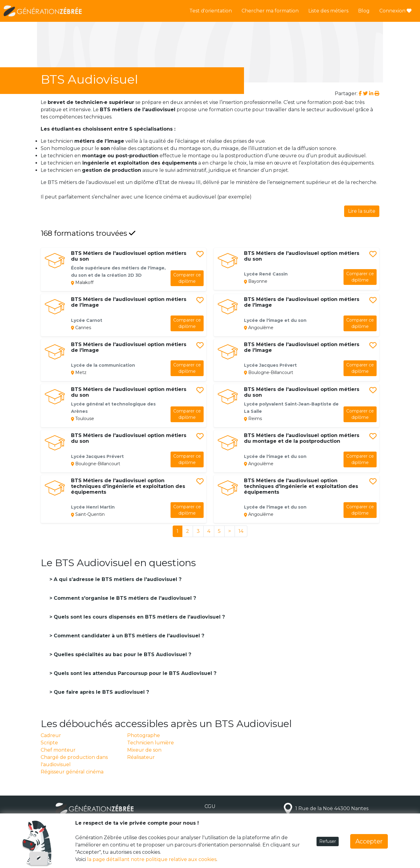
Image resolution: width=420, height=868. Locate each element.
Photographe (144, 735)
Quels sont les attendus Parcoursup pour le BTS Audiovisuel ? (134, 673)
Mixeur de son (144, 750)
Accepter (369, 841)
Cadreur (51, 735)
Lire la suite (362, 211)
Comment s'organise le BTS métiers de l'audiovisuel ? (124, 598)
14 (241, 531)
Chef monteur (58, 750)
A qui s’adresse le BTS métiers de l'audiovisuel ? (117, 579)
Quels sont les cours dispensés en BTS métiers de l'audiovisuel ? (139, 617)
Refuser (328, 841)
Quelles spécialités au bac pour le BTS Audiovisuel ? (122, 654)
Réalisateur (141, 757)
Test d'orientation (211, 11)
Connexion (395, 11)
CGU (210, 806)
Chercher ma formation (270, 11)
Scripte (49, 743)
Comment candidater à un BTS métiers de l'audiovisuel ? (128, 636)
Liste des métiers (328, 11)
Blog (364, 11)
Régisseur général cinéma (72, 772)
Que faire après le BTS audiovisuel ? (101, 692)
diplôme (187, 278)
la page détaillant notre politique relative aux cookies (152, 859)
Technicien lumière (151, 743)
